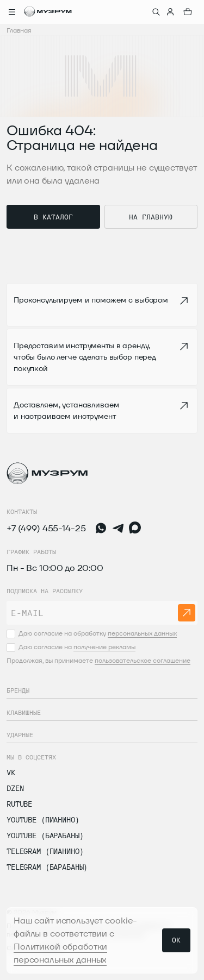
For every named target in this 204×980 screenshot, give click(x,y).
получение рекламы (104, 647)
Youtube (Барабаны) (45, 835)
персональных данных (142, 633)
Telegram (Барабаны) (47, 867)
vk (11, 772)
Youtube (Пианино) (43, 820)
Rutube (19, 804)
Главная (19, 30)
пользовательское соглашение (143, 660)
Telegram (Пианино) (45, 851)
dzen (15, 788)
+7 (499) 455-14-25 (46, 528)
